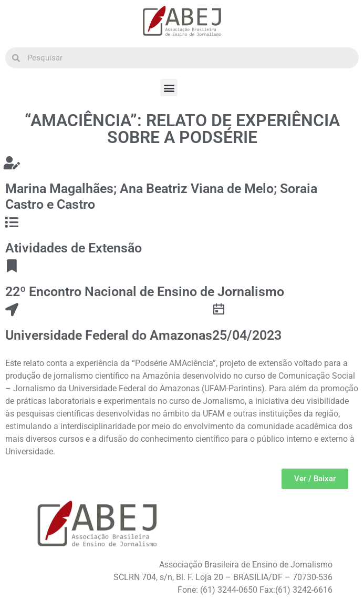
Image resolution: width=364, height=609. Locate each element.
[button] (169, 88)
